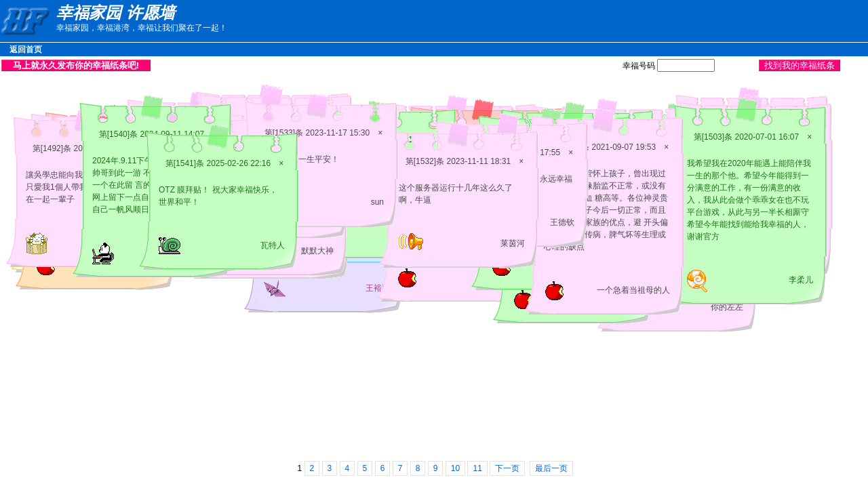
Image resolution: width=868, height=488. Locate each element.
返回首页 (26, 49)
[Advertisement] (359, 65)
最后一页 (551, 468)
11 (477, 468)
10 (455, 468)
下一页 (507, 468)
